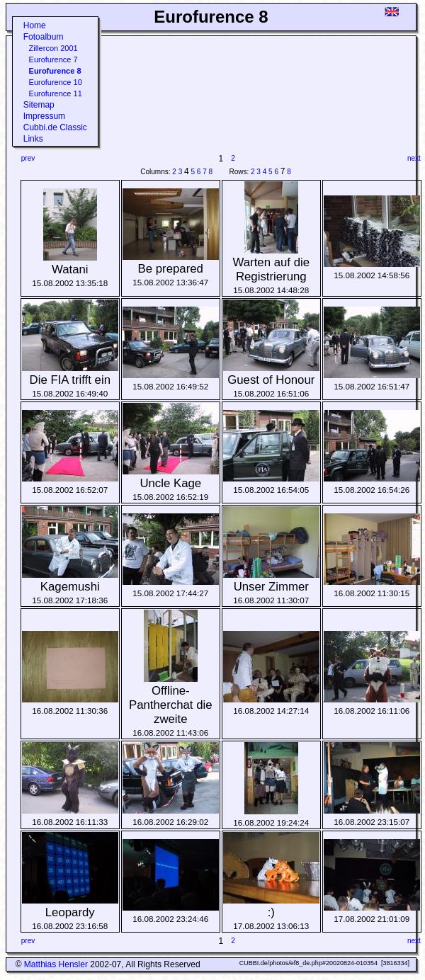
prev (28, 158)
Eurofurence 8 (55, 71)
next (414, 158)
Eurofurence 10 (56, 82)
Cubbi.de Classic (55, 127)
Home (35, 25)
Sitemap (39, 105)
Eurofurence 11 (56, 93)
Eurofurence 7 (53, 59)
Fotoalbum (44, 37)
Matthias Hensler (56, 964)
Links (33, 139)
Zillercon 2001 (53, 48)
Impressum (44, 116)
